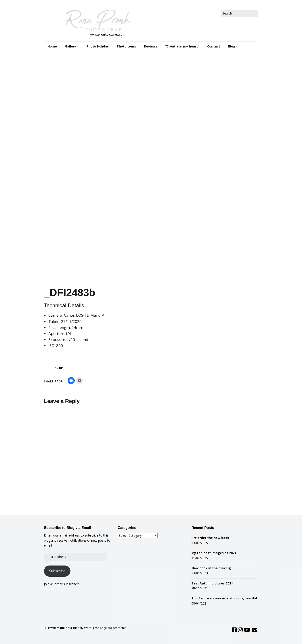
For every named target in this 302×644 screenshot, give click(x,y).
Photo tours (126, 46)
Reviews (151, 46)
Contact (214, 46)
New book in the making (211, 568)
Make (61, 628)
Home (52, 46)
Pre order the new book (210, 538)
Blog (232, 46)
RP (61, 368)
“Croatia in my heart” (182, 46)
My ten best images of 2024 (214, 553)
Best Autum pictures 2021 (212, 583)
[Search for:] (239, 13)
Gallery (70, 46)
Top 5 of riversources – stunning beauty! (224, 598)
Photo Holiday (98, 46)
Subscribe (57, 571)
